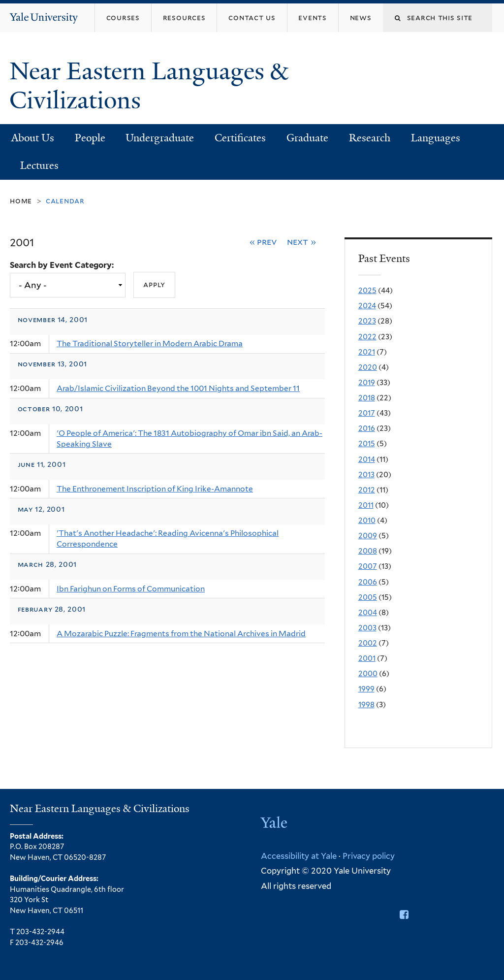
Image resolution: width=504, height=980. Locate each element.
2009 (368, 536)
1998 (366, 705)
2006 (368, 582)
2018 (367, 398)
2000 (368, 674)
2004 (368, 613)
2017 (367, 413)
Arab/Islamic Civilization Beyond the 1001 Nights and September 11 (178, 388)
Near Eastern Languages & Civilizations (149, 86)
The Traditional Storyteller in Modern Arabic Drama (150, 343)
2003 (367, 628)
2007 (368, 566)
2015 (367, 444)
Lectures (39, 165)
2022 (367, 337)
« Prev (264, 242)
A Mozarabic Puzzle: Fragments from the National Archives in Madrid (181, 634)
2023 (367, 321)
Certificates (240, 138)
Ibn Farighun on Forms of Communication (131, 589)
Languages (436, 138)
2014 (367, 459)
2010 (367, 521)
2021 (367, 352)
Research (370, 138)
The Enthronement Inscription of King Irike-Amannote (155, 489)
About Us (33, 138)
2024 (367, 306)
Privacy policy (369, 856)
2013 (366, 475)
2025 (367, 291)
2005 (368, 597)
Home (21, 201)
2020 (368, 367)
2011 (366, 505)
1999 (366, 689)
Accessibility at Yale (299, 856)
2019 (367, 383)
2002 (368, 643)
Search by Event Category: (62, 265)
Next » (301, 242)
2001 (367, 658)
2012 (367, 490)
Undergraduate (160, 138)
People (90, 138)
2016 (367, 428)
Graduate (307, 138)
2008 (368, 551)
